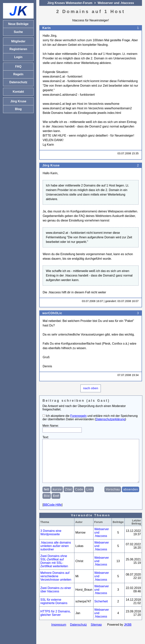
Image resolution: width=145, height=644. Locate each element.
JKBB (128, 633)
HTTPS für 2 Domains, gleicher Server (56, 622)
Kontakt (18, 92)
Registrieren (18, 49)
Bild (47, 504)
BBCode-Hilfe (52, 513)
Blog (18, 109)
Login (18, 57)
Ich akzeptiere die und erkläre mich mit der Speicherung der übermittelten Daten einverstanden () (90, 418)
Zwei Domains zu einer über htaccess (56, 598)
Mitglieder (18, 41)
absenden (131, 498)
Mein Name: (51, 426)
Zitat (68, 498)
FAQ (18, 66)
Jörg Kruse (51, 165)
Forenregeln (78, 416)
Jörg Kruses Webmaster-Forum (70, 3)
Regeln (18, 74)
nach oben (91, 388)
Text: (46, 437)
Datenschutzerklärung (110, 419)
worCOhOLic (52, 313)
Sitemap (96, 633)
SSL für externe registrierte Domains (54, 610)
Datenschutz (78, 633)
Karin (46, 28)
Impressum (59, 633)
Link (90, 498)
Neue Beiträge (18, 24)
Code (79, 498)
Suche (18, 32)
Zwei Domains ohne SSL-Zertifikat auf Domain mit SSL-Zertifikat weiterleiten (54, 570)
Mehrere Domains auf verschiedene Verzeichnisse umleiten (56, 585)
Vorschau (113, 498)
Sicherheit (101, 610)
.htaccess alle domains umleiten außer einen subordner (56, 554)
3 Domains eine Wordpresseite (51, 541)
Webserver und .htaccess (116, 3)
